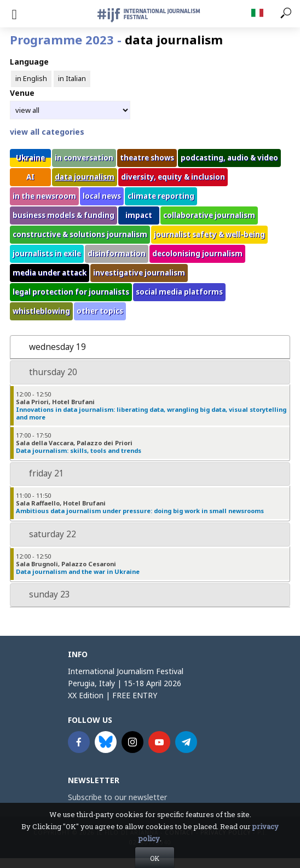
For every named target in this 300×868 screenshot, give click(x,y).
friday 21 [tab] (39, 473)
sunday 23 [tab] (42, 594)
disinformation (117, 254)
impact (139, 215)
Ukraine (30, 158)
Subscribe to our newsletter (117, 797)
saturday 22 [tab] (45, 534)
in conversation (84, 158)
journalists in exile (47, 254)
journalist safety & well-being (209, 234)
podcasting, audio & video (229, 158)
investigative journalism (139, 273)
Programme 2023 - (116, 39)
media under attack (50, 273)
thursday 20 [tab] (46, 372)
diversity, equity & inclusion (173, 177)
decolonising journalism (197, 254)
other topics (100, 311)
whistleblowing (41, 311)
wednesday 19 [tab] (50, 347)
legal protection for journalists (71, 292)
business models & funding (64, 215)
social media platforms (179, 292)
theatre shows (147, 158)
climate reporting (161, 196)
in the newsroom (44, 196)
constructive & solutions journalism (80, 234)
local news (102, 196)
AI (30, 177)
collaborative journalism (209, 215)
